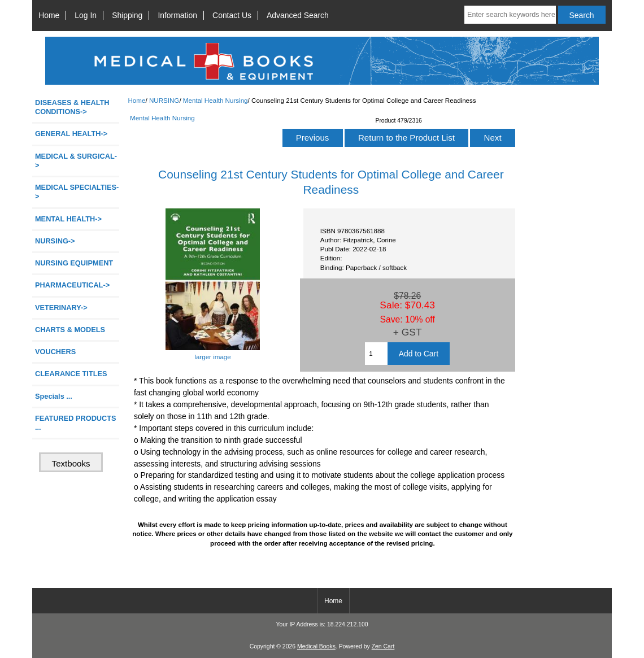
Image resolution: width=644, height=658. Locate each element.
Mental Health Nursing (216, 100)
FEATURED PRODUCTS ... (76, 423)
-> (55, 241)
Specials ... (54, 396)
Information (177, 15)
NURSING (164, 100)
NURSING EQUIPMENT (74, 263)
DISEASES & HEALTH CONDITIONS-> (72, 107)
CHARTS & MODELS (70, 330)
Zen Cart (383, 646)
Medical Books (316, 646)
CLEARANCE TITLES (71, 374)
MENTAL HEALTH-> (68, 219)
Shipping (127, 15)
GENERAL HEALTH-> (71, 134)
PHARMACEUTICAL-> (72, 285)
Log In (86, 15)
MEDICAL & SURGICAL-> (76, 161)
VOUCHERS (55, 352)
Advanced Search (298, 15)
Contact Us (232, 15)
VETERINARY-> (61, 308)
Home (49, 15)
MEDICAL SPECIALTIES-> (77, 192)
